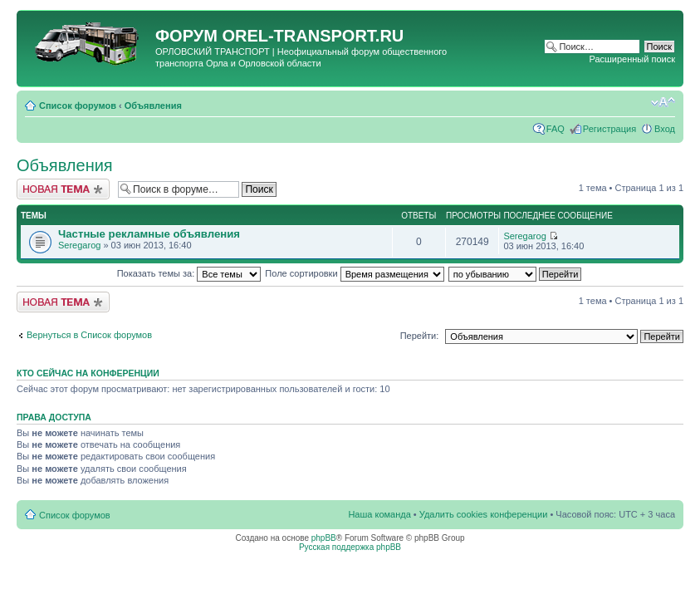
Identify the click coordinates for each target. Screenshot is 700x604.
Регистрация (609, 129)
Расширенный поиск (632, 59)
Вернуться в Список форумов (89, 335)
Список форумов (78, 106)
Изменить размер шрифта (663, 102)
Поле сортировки (354, 273)
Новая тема (63, 189)
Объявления (153, 106)
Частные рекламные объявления (149, 234)
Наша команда (379, 514)
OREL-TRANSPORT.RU (313, 36)
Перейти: (420, 336)
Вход (665, 129)
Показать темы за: (189, 273)
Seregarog (79, 245)
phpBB (324, 538)
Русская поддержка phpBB (350, 547)
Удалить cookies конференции (484, 514)
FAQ (556, 129)
